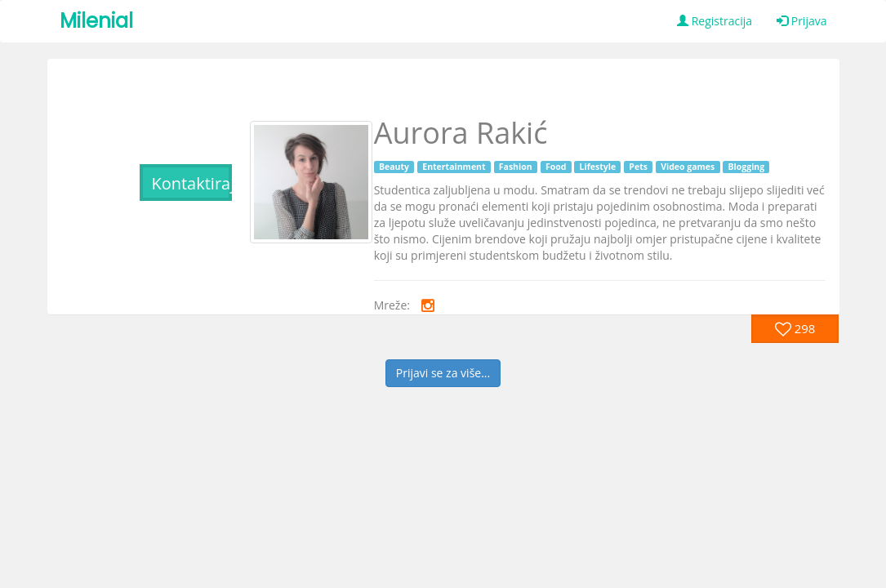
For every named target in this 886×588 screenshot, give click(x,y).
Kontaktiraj (191, 183)
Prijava (801, 21)
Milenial (96, 21)
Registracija (715, 21)
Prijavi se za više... (443, 373)
